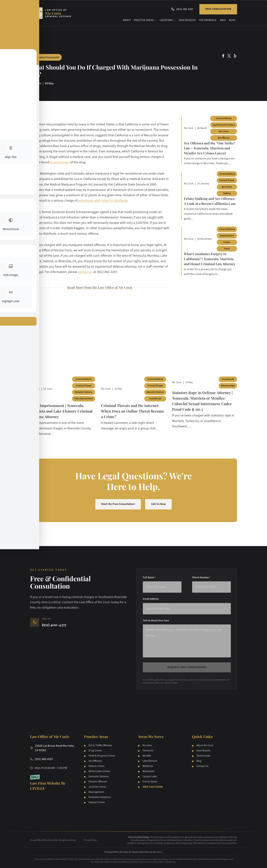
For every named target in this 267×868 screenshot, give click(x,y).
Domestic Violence (84, 392)
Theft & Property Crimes (102, 756)
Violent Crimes (96, 766)
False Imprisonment (84, 399)
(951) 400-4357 (185, 9)
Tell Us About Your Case (156, 621)
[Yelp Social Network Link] (235, 56)
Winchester (149, 771)
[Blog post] (63, 349)
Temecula (148, 751)
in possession (60, 162)
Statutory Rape (228, 386)
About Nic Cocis (205, 745)
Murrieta (147, 745)
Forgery (227, 242)
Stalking (227, 193)
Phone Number (201, 577)
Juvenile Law (155, 399)
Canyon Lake (150, 776)
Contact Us (202, 766)
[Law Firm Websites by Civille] (53, 783)
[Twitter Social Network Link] (229, 56)
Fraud (227, 249)
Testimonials (208, 20)
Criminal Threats (227, 180)
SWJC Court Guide (153, 787)
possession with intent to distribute (103, 201)
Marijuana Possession (46, 57)
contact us (85, 272)
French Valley (150, 782)
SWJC (223, 20)
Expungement (96, 792)
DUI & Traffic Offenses (100, 745)
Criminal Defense (224, 118)
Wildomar (148, 766)
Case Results (187, 20)
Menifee (147, 756)
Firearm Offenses (98, 782)
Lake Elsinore (150, 761)
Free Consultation (218, 9)
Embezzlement (227, 236)
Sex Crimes (224, 131)
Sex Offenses (224, 138)
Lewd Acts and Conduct (224, 125)
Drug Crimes (95, 751)
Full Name (149, 577)
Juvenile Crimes (97, 787)
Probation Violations (100, 797)
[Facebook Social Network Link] (223, 56)
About (127, 20)
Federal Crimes (97, 802)
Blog (232, 20)
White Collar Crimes (99, 771)
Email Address (151, 599)
